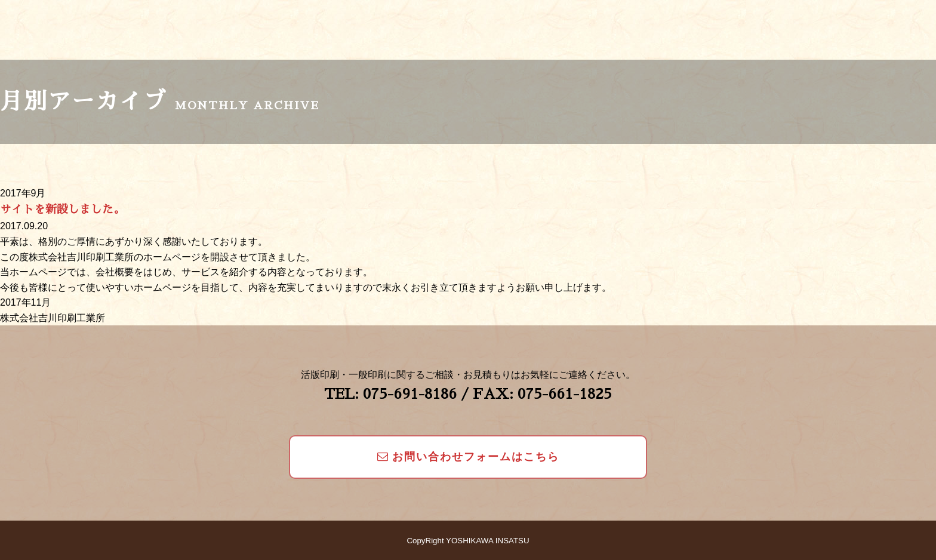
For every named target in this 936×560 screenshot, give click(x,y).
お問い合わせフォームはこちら (468, 457)
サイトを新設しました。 (62, 209)
